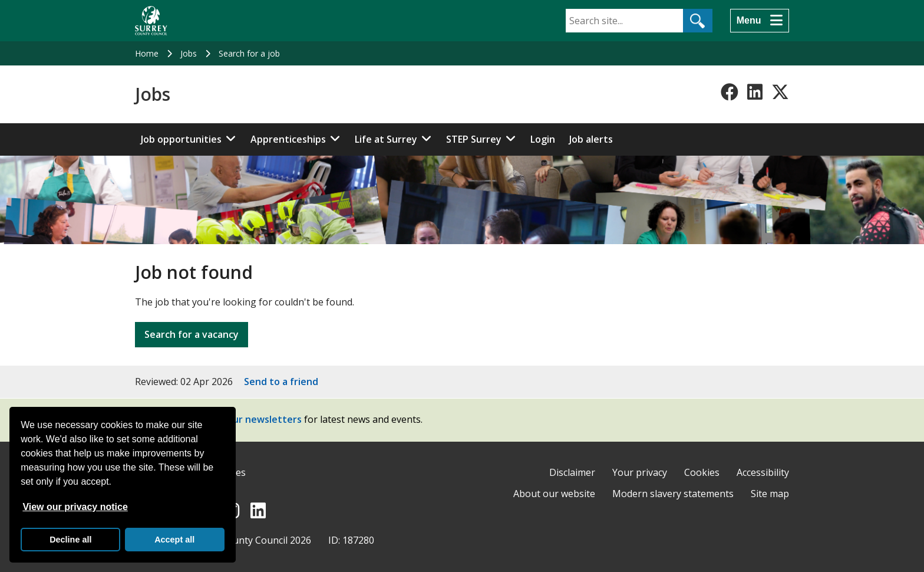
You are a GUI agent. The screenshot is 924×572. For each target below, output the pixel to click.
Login (543, 139)
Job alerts (591, 139)
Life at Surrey (386, 139)
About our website (554, 494)
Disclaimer (572, 472)
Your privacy (640, 472)
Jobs (189, 53)
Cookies (702, 472)
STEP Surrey (474, 139)
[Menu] (760, 21)
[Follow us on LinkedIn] (755, 92)
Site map (770, 494)
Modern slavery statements (673, 494)
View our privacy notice (75, 507)
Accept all (174, 540)
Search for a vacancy (192, 334)
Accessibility (763, 472)
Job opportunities (181, 139)
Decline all (70, 540)
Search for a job (249, 53)
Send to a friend (281, 382)
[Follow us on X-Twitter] (780, 92)
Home (147, 53)
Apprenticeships (288, 139)
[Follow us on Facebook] (730, 92)
